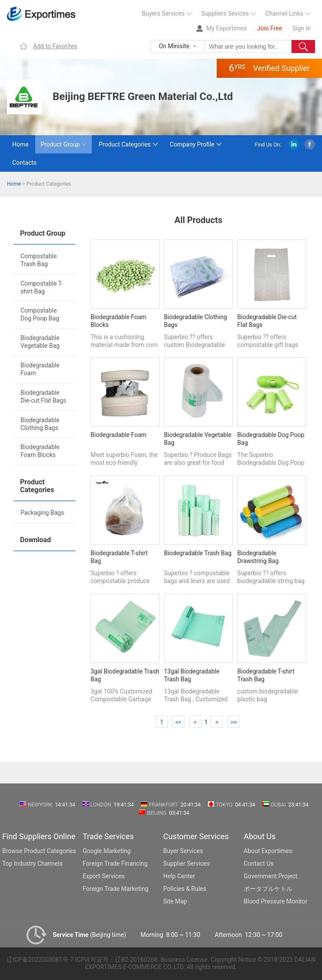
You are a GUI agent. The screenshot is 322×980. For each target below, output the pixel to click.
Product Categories (125, 144)
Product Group (60, 144)
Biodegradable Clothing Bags (40, 424)
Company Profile (192, 144)
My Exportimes (226, 28)
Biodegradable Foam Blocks (40, 451)
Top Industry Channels (32, 863)
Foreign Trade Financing (115, 863)
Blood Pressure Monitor (276, 901)
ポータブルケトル (268, 889)
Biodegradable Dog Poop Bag (271, 439)
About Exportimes (268, 851)
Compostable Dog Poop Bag (40, 314)
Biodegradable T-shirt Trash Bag (266, 675)
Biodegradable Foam (40, 369)
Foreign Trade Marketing (116, 889)
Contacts (24, 163)
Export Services (104, 876)
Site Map (175, 901)
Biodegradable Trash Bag (198, 553)
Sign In (302, 28)
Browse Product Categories (39, 851)
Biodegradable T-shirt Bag (119, 557)
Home (20, 144)
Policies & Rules (185, 889)
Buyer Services (183, 851)
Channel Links (284, 13)
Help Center (179, 876)
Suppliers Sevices (225, 13)
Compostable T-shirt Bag (42, 287)
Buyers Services (163, 13)
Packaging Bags (42, 513)
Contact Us (259, 863)
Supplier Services (186, 863)
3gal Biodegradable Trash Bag (125, 675)
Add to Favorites (55, 46)
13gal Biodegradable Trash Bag (192, 675)
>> (234, 722)
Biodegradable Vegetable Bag (40, 342)
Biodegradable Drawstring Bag (258, 557)
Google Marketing (107, 851)
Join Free (270, 28)
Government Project (271, 876)
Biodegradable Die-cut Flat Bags (43, 397)
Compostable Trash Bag (39, 260)
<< (178, 722)
